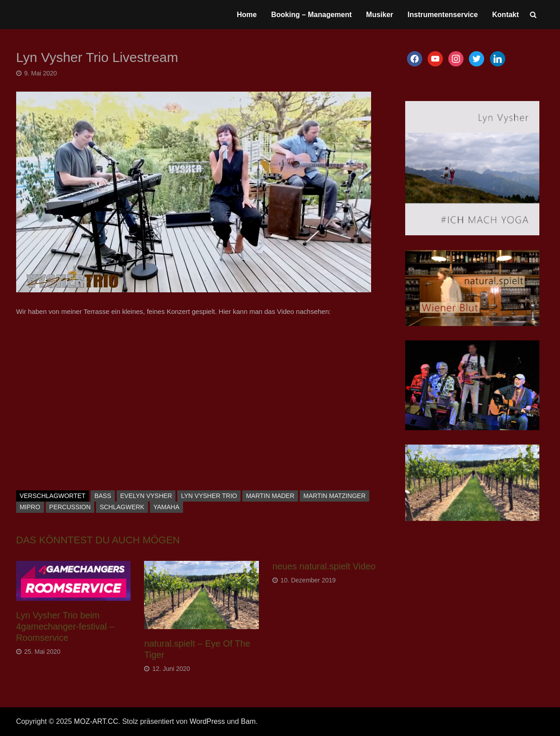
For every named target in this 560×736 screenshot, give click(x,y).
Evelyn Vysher (146, 496)
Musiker (380, 15)
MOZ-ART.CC (96, 721)
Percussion (70, 507)
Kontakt (506, 15)
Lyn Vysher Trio (209, 496)
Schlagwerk (122, 507)
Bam (248, 721)
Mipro (30, 507)
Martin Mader (270, 496)
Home (247, 15)
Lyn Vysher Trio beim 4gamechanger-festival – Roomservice (65, 626)
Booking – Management (311, 15)
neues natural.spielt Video (324, 566)
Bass (103, 496)
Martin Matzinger (335, 496)
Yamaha (166, 507)
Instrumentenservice (443, 15)
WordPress (207, 721)
